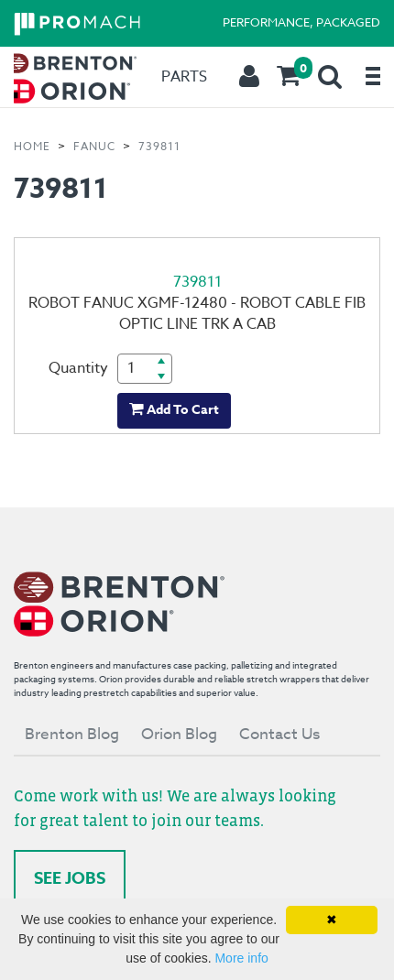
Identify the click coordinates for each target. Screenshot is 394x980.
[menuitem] (70, 77)
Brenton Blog (72, 734)
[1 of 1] (197, 336)
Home (32, 146)
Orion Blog (179, 734)
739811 (159, 146)
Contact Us (279, 734)
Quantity (78, 368)
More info (241, 958)
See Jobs (70, 878)
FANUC (94, 146)
